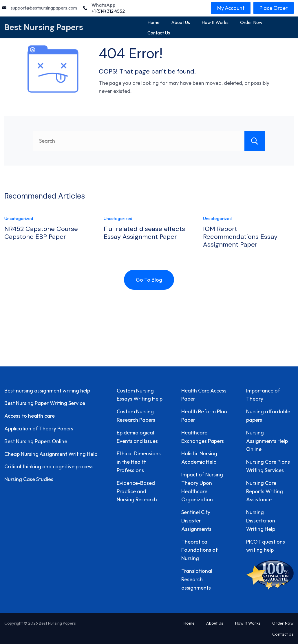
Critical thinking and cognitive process (49, 466)
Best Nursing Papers (44, 27)
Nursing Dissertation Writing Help (261, 521)
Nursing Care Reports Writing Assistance (265, 491)
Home (153, 22)
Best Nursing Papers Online (36, 441)
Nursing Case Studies (29, 479)
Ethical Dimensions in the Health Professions (139, 462)
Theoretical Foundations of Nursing (200, 550)
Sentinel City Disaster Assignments (196, 521)
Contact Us (159, 33)
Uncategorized (19, 218)
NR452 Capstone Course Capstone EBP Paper (41, 233)
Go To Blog (149, 280)
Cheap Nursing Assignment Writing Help (51, 454)
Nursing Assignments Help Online (267, 441)
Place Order (274, 8)
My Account (231, 8)
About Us (181, 22)
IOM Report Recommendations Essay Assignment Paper (240, 236)
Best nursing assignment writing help (47, 391)
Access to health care (30, 416)
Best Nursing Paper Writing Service (45, 403)
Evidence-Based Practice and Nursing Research (137, 491)
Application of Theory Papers (39, 429)
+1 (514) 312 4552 (108, 11)
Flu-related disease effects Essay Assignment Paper (144, 233)
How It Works (215, 22)
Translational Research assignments (197, 579)
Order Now (251, 22)
